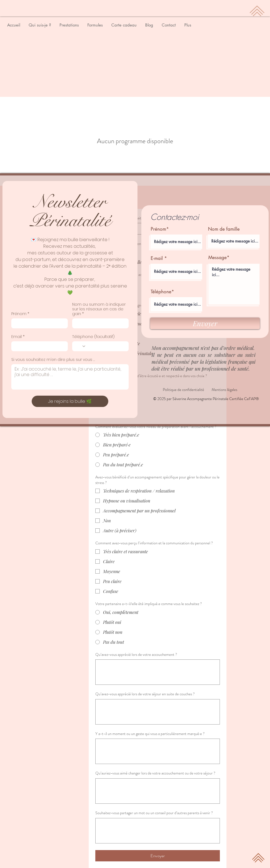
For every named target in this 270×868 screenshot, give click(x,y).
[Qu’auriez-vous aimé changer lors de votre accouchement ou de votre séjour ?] (158, 791)
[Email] (38, 346)
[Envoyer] (205, 323)
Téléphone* (162, 292)
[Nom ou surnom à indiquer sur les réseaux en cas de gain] (99, 323)
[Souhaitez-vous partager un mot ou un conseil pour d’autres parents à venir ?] (158, 831)
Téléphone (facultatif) (93, 337)
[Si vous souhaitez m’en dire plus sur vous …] (70, 377)
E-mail (157, 258)
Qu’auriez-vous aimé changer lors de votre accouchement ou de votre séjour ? (155, 773)
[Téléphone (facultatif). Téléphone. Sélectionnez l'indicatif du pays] (81, 346)
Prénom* (160, 229)
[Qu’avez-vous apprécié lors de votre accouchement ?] (158, 672)
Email (18, 337)
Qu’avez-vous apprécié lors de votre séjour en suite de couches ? (145, 694)
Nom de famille (224, 229)
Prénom (20, 314)
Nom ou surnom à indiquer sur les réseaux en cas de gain (99, 309)
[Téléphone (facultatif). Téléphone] (106, 346)
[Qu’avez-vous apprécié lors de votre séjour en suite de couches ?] (158, 712)
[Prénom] (38, 323)
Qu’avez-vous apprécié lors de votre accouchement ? (136, 655)
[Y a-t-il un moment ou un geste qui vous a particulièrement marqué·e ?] (158, 751)
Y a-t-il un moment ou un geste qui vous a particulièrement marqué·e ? (150, 734)
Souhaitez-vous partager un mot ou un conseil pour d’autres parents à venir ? (154, 813)
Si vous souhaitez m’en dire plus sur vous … (53, 360)
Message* (219, 258)
